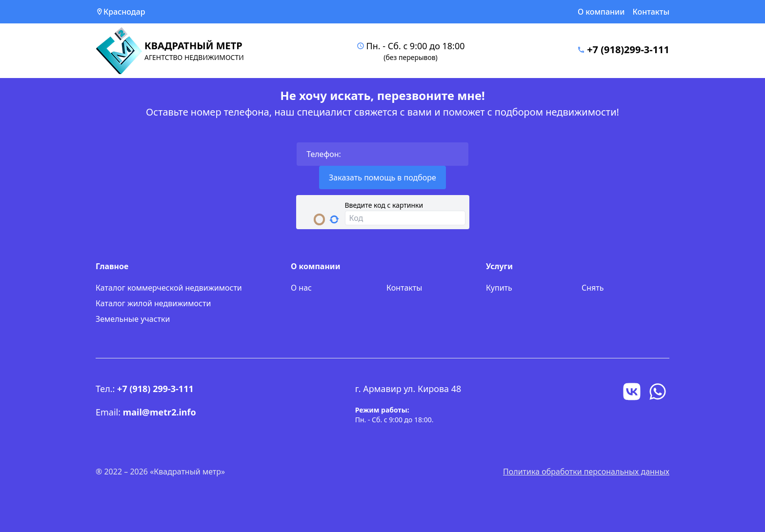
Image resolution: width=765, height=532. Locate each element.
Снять (593, 288)
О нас (301, 288)
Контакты (651, 12)
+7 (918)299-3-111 (628, 49)
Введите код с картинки (384, 205)
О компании (601, 12)
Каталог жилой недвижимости (153, 303)
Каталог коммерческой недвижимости (169, 288)
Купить (499, 288)
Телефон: (324, 154)
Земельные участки (133, 319)
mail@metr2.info (160, 412)
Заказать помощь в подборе (382, 177)
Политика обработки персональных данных (586, 472)
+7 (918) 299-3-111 (155, 389)
